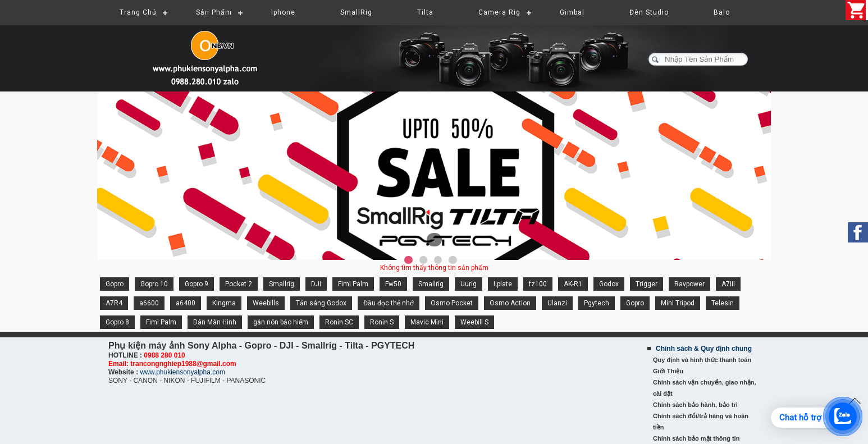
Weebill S (474, 322)
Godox (609, 284)
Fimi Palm (353, 284)
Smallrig (282, 284)
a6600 (149, 303)
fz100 (538, 284)
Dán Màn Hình (215, 322)
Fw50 (393, 284)
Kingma (224, 303)
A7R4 (114, 303)
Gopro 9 (197, 284)
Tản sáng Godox (321, 303)
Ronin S (382, 322)
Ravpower (689, 284)
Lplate (503, 284)
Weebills (266, 303)
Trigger (647, 284)
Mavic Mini (427, 322)
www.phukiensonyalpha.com (182, 372)
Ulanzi (557, 303)
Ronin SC (339, 322)
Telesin (723, 303)
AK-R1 (573, 284)
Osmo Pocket (452, 303)
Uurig (469, 284)
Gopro (115, 284)
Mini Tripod (678, 303)
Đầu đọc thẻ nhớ (389, 303)
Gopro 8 (117, 322)
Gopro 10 (154, 284)
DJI (316, 284)
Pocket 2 (239, 284)
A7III (728, 284)
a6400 (186, 303)
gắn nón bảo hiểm (281, 322)
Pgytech (597, 303)
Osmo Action (510, 303)
